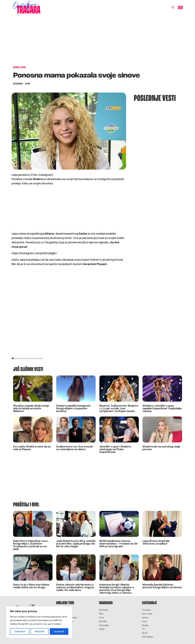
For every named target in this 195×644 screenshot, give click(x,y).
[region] (39, 622)
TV (143, 629)
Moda (145, 626)
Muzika (103, 622)
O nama (146, 610)
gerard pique (21, 358)
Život (145, 633)
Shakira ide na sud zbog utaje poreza (161, 448)
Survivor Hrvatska (67, 618)
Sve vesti (147, 614)
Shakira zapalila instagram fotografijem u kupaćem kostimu (73, 409)
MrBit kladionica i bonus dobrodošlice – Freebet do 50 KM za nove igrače (118, 544)
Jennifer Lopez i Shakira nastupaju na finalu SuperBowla (115, 449)
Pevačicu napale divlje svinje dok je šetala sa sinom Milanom (31, 409)
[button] (173, 8)
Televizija (104, 626)
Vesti (102, 629)
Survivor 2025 (64, 614)
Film (101, 614)
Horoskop (148, 637)
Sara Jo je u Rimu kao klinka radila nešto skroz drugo (31, 586)
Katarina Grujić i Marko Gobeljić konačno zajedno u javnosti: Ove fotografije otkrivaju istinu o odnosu (117, 589)
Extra (145, 618)
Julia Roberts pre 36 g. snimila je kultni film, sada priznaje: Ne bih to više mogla (76, 544)
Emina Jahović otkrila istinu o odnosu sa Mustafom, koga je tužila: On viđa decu (75, 588)
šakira (31, 358)
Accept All (59, 631)
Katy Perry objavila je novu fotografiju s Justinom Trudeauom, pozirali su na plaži (30, 545)
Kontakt (104, 610)
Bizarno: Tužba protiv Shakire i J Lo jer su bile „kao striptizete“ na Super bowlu (119, 409)
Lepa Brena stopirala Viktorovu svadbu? (156, 542)
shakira (39, 358)
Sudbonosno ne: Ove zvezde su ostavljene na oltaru (75, 448)
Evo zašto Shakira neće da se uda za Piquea (32, 448)
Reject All (40, 631)
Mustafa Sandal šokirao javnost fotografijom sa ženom (162, 586)
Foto (101, 618)
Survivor (61, 610)
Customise (20, 631)
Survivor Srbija (65, 622)
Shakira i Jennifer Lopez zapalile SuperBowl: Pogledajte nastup (162, 409)
